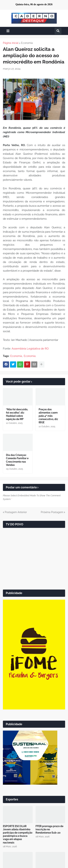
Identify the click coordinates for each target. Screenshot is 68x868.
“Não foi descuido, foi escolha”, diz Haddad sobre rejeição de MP (17, 414)
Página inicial (11, 43)
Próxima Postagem (52, 512)
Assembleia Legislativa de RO (30, 349)
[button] (8, 31)
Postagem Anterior (16, 512)
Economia (27, 43)
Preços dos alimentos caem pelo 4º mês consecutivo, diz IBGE (48, 416)
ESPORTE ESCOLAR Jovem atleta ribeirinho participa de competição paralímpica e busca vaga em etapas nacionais (18, 834)
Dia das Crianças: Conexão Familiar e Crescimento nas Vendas (17, 460)
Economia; (30, 356)
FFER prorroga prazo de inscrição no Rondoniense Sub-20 (49, 829)
